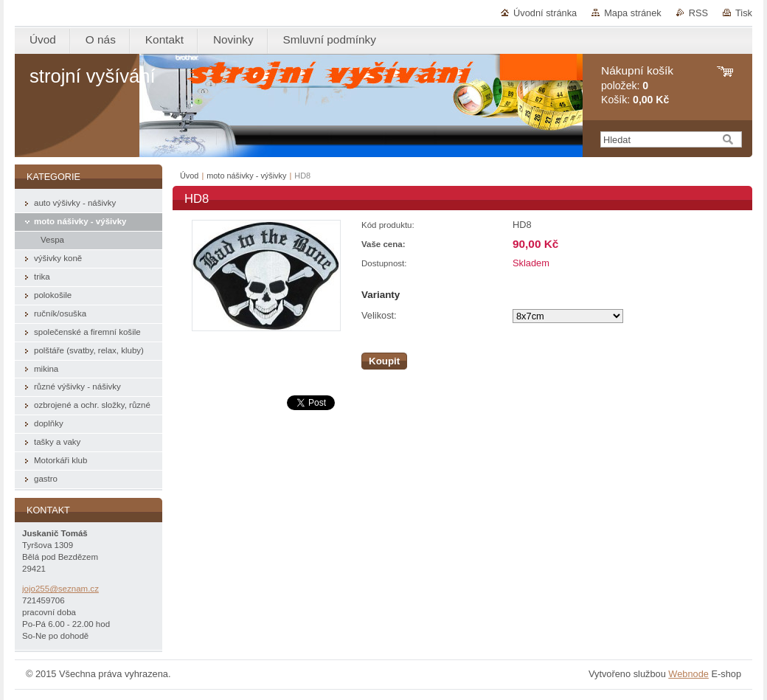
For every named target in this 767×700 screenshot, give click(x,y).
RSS (698, 13)
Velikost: (379, 315)
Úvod (189, 176)
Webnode (688, 674)
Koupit (384, 361)
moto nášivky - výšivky (246, 176)
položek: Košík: (637, 85)
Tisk (744, 13)
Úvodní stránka (545, 13)
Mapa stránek (633, 13)
